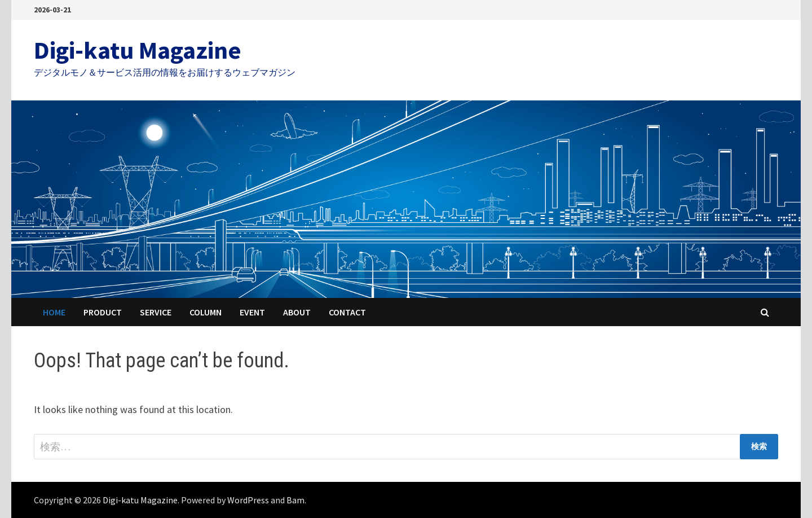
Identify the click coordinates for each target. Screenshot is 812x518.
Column (206, 312)
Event (252, 312)
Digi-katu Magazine (138, 50)
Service (156, 312)
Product (103, 312)
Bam (295, 500)
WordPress (248, 500)
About (297, 312)
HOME (54, 312)
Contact (347, 312)
